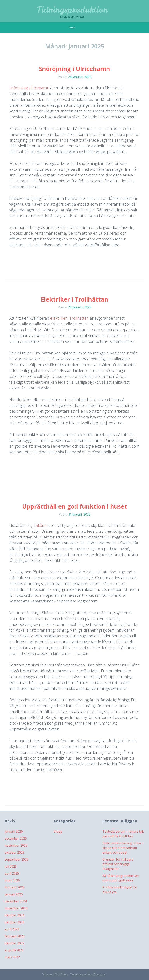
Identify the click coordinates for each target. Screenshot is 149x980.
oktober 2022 (14, 943)
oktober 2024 (14, 915)
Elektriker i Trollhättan (74, 299)
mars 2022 (12, 957)
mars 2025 (12, 880)
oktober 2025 (14, 852)
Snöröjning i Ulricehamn (74, 69)
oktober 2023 (14, 922)
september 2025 (16, 859)
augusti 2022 (14, 950)
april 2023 (12, 929)
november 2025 (16, 845)
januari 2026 (14, 831)
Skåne (42, 525)
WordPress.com (97, 974)
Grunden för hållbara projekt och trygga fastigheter (118, 864)
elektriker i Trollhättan (70, 318)
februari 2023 (15, 936)
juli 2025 (11, 866)
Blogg (58, 831)
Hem (72, 27)
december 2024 (16, 901)
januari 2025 (14, 894)
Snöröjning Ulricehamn (29, 88)
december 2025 (16, 838)
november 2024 (16, 908)
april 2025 (12, 873)
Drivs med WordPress (55, 974)
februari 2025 (15, 887)
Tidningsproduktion (72, 10)
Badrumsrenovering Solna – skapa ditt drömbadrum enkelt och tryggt (123, 848)
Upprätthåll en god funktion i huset (75, 506)
